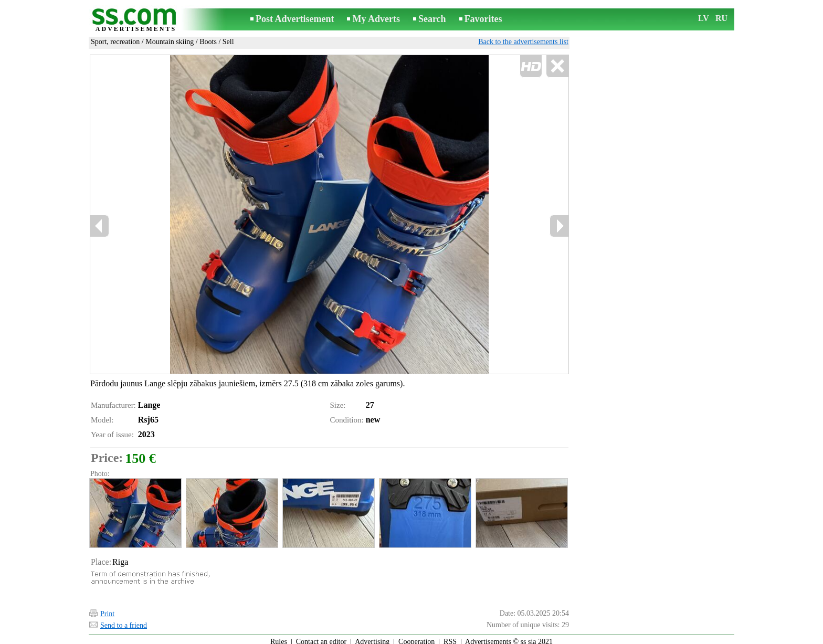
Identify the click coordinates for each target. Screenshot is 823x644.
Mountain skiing (170, 42)
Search (432, 19)
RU (721, 18)
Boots (208, 42)
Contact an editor (321, 637)
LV (704, 18)
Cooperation (416, 637)
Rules (279, 637)
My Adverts (376, 19)
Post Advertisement (295, 19)
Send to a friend (124, 621)
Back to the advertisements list (523, 42)
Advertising (372, 637)
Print (107, 609)
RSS (450, 637)
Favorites (483, 19)
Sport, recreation (115, 42)
